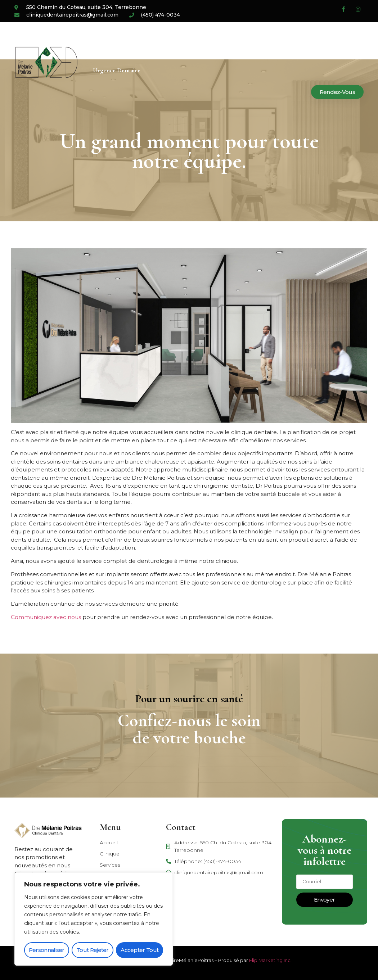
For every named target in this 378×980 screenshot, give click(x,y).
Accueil (103, 41)
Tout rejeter (93, 950)
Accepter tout (139, 950)
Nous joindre (287, 41)
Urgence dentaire (117, 70)
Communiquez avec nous (46, 617)
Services (174, 41)
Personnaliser (47, 950)
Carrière (211, 41)
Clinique (138, 41)
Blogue (246, 41)
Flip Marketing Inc (270, 960)
